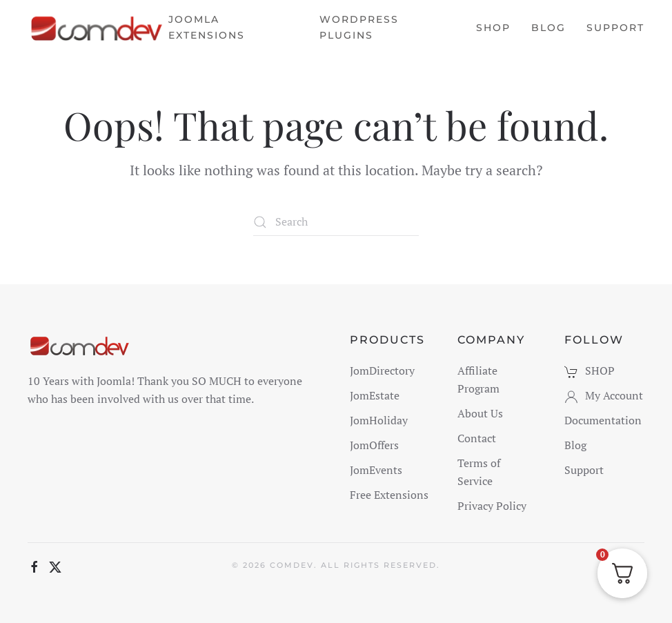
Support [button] (615, 28)
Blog (549, 28)
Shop (493, 28)
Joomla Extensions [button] (207, 27)
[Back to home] (98, 28)
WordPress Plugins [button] (359, 27)
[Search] (336, 222)
